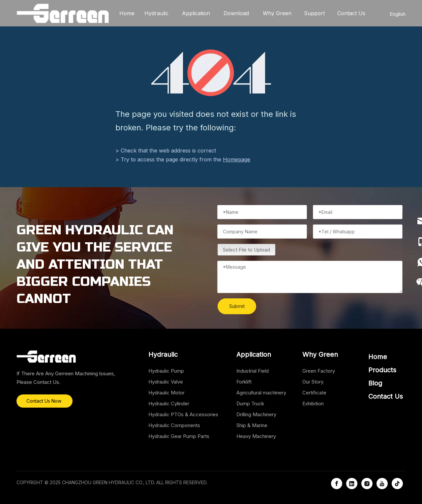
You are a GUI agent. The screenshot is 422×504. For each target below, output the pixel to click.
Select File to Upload (246, 250)
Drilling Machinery (256, 414)
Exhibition (313, 403)
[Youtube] (382, 484)
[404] (211, 73)
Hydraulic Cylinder (169, 403)
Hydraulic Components (174, 425)
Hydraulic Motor (166, 393)
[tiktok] (397, 484)
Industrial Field (253, 371)
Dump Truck (250, 403)
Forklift (244, 382)
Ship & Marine (252, 425)
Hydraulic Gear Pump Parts (179, 436)
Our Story (313, 382)
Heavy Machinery (256, 436)
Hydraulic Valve (166, 382)
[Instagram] (367, 484)
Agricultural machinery (261, 393)
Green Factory (319, 371)
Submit (237, 306)
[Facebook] (337, 484)
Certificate (314, 393)
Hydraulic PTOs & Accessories (183, 414)
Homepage (237, 159)
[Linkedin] (352, 484)
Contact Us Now (45, 401)
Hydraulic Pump (166, 371)
